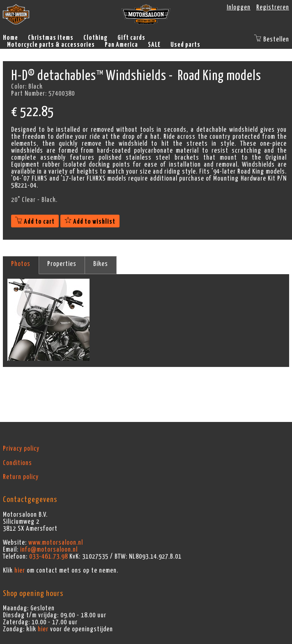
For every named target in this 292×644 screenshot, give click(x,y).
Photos (21, 264)
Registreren (273, 7)
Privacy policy (21, 449)
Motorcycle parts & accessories (51, 45)
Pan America (121, 45)
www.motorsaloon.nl (56, 543)
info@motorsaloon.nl (49, 550)
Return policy (21, 477)
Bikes (101, 264)
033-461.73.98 (48, 557)
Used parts (185, 45)
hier (20, 571)
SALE (154, 45)
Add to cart (35, 222)
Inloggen (239, 7)
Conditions (17, 463)
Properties (62, 264)
